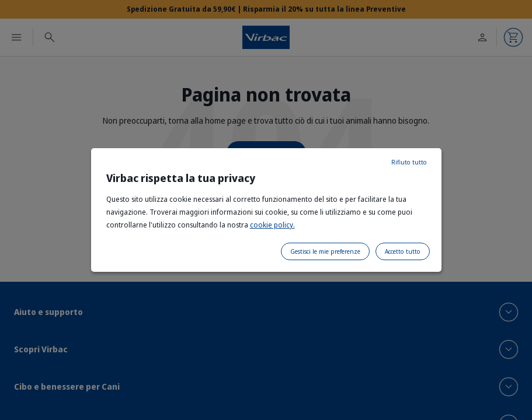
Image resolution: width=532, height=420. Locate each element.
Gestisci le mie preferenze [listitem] (325, 251)
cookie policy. (272, 225)
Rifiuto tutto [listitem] (409, 162)
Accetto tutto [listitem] (403, 251)
